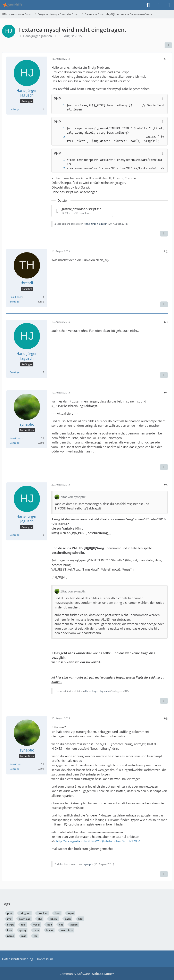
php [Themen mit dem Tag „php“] (40, 919)
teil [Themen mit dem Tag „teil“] (35, 936)
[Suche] (148, 5)
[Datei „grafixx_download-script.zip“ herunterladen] (82, 211)
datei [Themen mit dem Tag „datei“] (68, 919)
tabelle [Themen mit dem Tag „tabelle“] (54, 919)
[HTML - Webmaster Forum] (12, 5)
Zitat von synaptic (73, 497)
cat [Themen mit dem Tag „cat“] (61, 925)
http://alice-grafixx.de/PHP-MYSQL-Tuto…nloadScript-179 (96, 841)
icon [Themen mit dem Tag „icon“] (10, 930)
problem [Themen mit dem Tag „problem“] (43, 913)
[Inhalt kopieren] (162, 99)
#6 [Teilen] (166, 719)
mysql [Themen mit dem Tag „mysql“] (36, 925)
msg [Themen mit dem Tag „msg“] (24, 936)
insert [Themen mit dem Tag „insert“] (50, 930)
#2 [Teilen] (166, 251)
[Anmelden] (158, 5)
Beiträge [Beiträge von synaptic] (15, 443)
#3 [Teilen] (166, 322)
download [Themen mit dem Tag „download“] (25, 919)
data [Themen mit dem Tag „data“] (36, 930)
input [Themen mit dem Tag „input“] (71, 913)
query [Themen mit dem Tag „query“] (23, 930)
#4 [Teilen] (166, 393)
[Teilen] (168, 45)
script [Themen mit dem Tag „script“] (10, 925)
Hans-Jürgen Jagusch (38, 36)
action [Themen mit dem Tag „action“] (74, 925)
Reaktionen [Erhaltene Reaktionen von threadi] (16, 297)
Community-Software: (87, 974)
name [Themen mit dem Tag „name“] (11, 936)
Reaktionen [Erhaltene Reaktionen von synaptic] (16, 438)
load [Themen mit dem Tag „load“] (49, 925)
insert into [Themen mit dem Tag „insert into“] (67, 930)
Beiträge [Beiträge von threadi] (15, 302)
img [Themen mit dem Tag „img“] (9, 919)
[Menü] (169, 5)
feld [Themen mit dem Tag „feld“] (23, 925)
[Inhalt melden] (164, 234)
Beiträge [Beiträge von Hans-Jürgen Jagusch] (15, 109)
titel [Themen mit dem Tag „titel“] (81, 919)
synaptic (89, 864)
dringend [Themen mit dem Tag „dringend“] (25, 913)
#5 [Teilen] (166, 485)
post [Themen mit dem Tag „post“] (10, 913)
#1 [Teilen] (166, 59)
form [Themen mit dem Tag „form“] (57, 913)
